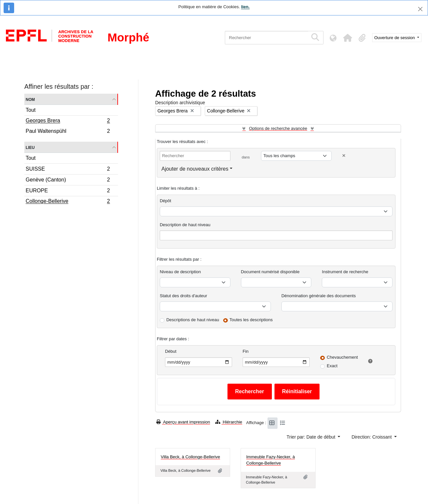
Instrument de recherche (345, 272)
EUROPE (68, 192)
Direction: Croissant (372, 437)
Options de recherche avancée (278, 128)
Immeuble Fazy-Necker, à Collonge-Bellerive (271, 460)
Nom (30, 99)
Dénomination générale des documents (319, 296)
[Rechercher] (266, 38)
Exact (332, 366)
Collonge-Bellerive (68, 202)
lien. (245, 7)
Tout (31, 110)
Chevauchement (342, 357)
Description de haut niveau (185, 225)
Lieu (30, 147)
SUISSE (68, 170)
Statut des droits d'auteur (183, 296)
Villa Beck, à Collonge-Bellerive (190, 457)
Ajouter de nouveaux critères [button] (195, 169)
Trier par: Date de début (312, 437)
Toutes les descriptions (251, 320)
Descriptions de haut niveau (193, 320)
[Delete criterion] (344, 156)
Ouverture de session (395, 38)
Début (171, 351)
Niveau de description (180, 272)
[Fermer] (420, 9)
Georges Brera (68, 121)
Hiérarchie (229, 422)
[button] (348, 38)
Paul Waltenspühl (68, 132)
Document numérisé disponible (270, 272)
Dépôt (166, 201)
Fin (246, 351)
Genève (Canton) (68, 181)
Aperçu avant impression (183, 422)
